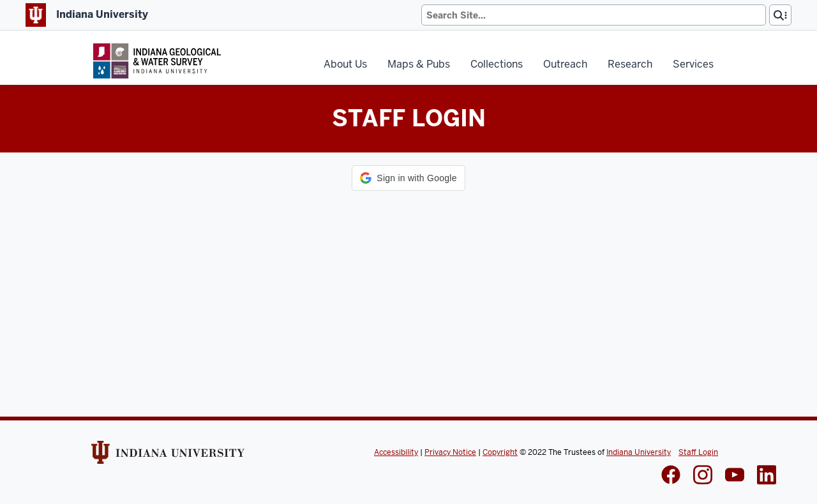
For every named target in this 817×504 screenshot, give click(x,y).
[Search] (594, 15)
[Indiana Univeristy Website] (168, 457)
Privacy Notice (450, 452)
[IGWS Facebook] (671, 476)
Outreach (565, 64)
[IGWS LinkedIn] (735, 476)
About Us (345, 64)
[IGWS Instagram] (703, 476)
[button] (408, 178)
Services (693, 64)
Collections (497, 64)
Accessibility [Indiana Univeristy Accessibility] (396, 452)
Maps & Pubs (419, 64)
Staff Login (698, 452)
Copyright (500, 452)
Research (630, 64)
